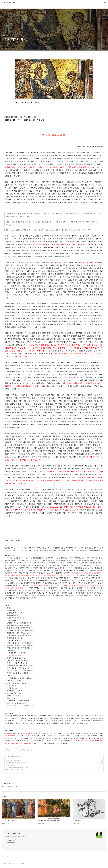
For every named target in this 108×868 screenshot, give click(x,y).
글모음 (7, 757)
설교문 (12, 757)
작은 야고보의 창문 (8, 3)
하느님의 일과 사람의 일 (12, 760)
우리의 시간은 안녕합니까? (13, 770)
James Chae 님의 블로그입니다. (16, 836)
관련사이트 (5, 857)
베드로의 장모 (10, 765)
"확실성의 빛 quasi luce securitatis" (15, 763)
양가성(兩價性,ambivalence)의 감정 (16, 767)
